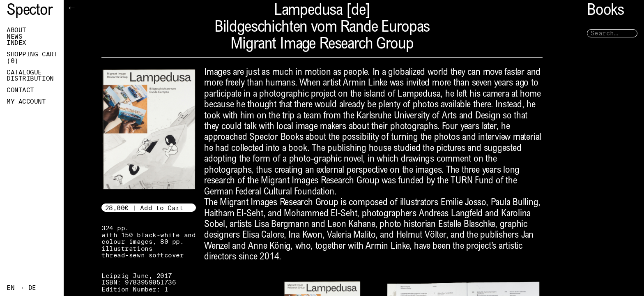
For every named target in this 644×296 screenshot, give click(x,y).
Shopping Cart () (32, 58)
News (14, 37)
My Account (26, 102)
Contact (20, 90)
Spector (30, 11)
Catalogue (24, 72)
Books (605, 11)
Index (16, 43)
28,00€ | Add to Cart (144, 208)
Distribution (30, 79)
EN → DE (21, 288)
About (16, 30)
